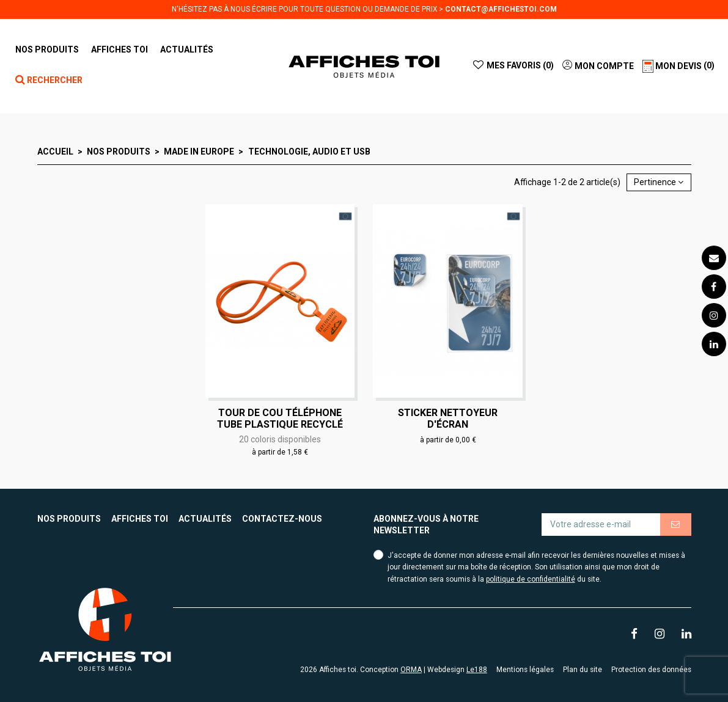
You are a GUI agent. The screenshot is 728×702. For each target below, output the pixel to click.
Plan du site (583, 670)
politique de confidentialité (531, 579)
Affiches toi (140, 519)
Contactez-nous (282, 519)
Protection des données (651, 670)
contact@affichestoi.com (501, 9)
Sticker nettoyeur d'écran (448, 419)
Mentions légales (525, 670)
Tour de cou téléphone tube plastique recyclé (280, 419)
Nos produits (69, 519)
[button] (119, 49)
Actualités (205, 519)
